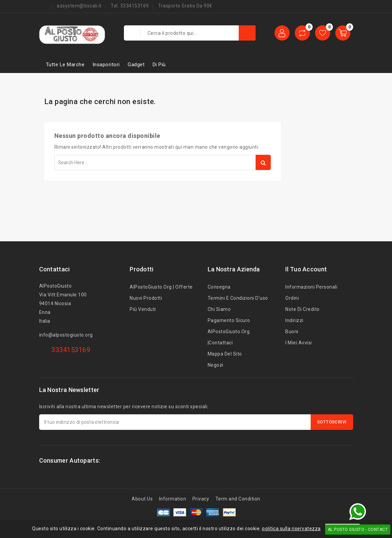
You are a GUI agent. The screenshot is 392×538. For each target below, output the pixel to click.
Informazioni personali (311, 287)
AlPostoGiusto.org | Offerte (161, 287)
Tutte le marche (65, 65)
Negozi (216, 365)
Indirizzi (294, 320)
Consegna (219, 287)
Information (173, 499)
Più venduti (143, 309)
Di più (159, 65)
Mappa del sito (225, 354)
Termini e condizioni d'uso (238, 298)
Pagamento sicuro (229, 320)
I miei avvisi (299, 343)
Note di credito (303, 309)
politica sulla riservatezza (291, 529)
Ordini (292, 298)
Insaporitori (106, 65)
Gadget (136, 65)
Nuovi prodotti (146, 298)
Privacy (201, 499)
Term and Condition (238, 499)
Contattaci (55, 269)
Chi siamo (219, 309)
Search (263, 162)
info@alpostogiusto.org (66, 335)
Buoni (292, 332)
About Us (142, 499)
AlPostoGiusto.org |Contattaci (229, 337)
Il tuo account (306, 269)
